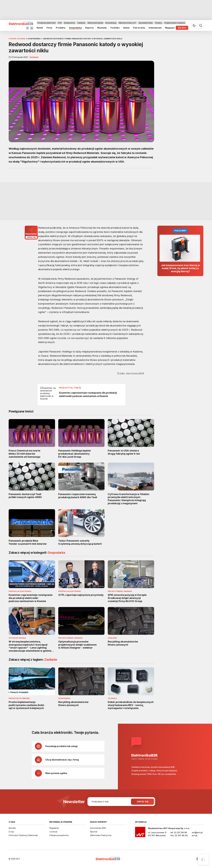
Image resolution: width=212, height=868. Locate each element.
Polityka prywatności (59, 835)
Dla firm (182, 28)
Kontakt (12, 828)
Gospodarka (75, 28)
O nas (11, 832)
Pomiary (158, 23)
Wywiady (102, 28)
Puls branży (139, 28)
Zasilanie (81, 23)
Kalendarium (155, 28)
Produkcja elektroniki (47, 23)
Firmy (49, 28)
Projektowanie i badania (175, 23)
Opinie (126, 28)
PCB (60, 23)
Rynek (40, 28)
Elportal (94, 832)
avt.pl (194, 835)
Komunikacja (111, 23)
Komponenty (69, 23)
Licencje (53, 832)
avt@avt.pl (197, 832)
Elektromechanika (95, 23)
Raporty (90, 28)
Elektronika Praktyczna (101, 835)
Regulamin (54, 828)
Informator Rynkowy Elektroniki (23, 835)
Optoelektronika (146, 23)
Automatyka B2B (98, 828)
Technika (115, 28)
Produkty (61, 28)
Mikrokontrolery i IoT (127, 23)
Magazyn (170, 28)
